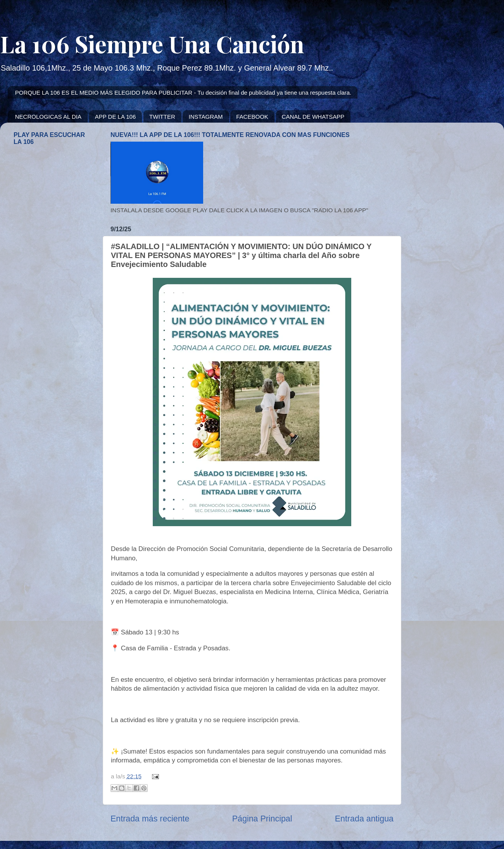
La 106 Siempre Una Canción (152, 43)
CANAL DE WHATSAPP (313, 117)
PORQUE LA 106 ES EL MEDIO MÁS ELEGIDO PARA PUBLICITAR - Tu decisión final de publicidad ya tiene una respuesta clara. (183, 93)
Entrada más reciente (150, 819)
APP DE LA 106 (116, 117)
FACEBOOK (252, 117)
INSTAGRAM (205, 117)
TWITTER (162, 117)
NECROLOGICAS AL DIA (48, 117)
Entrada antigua (364, 819)
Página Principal (262, 819)
